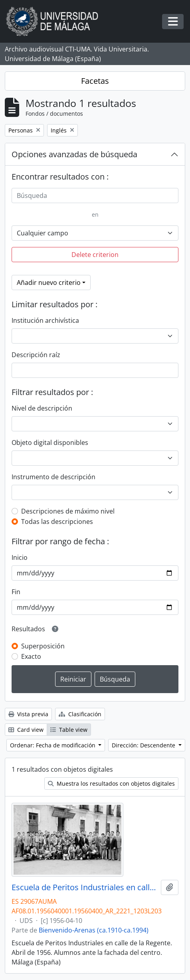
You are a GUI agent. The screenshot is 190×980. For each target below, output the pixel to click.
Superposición (43, 646)
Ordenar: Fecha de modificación (53, 745)
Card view (26, 730)
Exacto (31, 656)
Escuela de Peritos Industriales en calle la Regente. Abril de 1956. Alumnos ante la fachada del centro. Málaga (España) (85, 887)
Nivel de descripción (42, 408)
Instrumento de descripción (53, 477)
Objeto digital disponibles (50, 443)
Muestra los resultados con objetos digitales (111, 783)
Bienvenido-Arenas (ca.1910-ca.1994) (94, 930)
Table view (69, 730)
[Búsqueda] (95, 196)
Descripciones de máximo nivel (68, 511)
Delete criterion (95, 255)
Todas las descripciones (57, 522)
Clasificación (80, 714)
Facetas (95, 81)
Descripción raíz (36, 355)
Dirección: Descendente (144, 745)
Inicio (20, 557)
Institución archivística (45, 320)
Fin (16, 592)
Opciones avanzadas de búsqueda (74, 154)
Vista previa (28, 714)
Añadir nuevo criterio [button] (49, 283)
